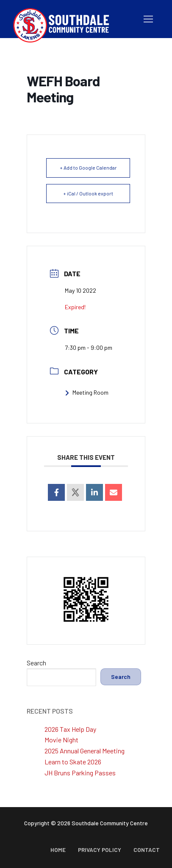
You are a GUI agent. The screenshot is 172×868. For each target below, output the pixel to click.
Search (36, 663)
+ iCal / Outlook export (88, 193)
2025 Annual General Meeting (85, 751)
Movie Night (61, 740)
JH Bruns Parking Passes (80, 773)
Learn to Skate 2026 (73, 762)
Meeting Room (87, 392)
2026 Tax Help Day (70, 729)
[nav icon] (148, 19)
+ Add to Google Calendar (88, 168)
